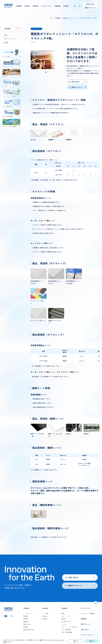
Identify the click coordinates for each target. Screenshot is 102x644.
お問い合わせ (90, 4)
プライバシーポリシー (87, 635)
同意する (92, 641)
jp (6, 616)
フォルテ (64, 624)
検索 (79, 6)
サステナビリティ (47, 6)
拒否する (76, 641)
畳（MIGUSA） (65, 622)
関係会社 (26, 627)
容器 (6, 35)
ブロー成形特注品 (66, 630)
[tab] (46, 72)
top (51, 18)
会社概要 (26, 619)
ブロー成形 (45, 614)
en (11, 616)
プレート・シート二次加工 (69, 627)
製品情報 (35, 6)
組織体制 (26, 622)
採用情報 (66, 6)
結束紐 (6, 43)
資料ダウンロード (90, 8)
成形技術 (27, 6)
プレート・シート (10, 39)
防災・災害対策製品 (67, 632)
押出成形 (45, 616)
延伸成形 (45, 619)
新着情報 (58, 6)
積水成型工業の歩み (29, 630)
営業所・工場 (27, 624)
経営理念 (26, 616)
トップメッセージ (28, 614)
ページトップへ (96, 603)
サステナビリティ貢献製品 (88, 614)
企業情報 (19, 6)
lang (75, 6)
